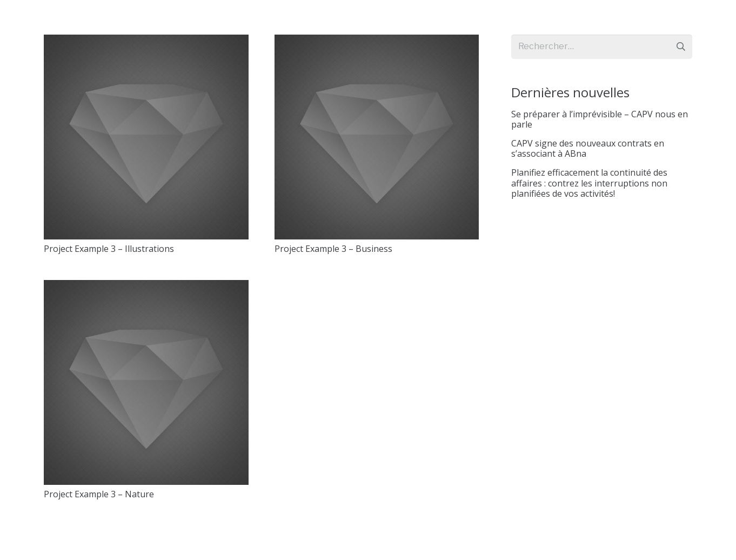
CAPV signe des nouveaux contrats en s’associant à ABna (588, 148)
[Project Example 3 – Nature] (146, 382)
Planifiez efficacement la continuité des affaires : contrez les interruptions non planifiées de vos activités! (589, 183)
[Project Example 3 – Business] (377, 137)
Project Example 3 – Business (333, 249)
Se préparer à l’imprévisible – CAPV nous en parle (600, 119)
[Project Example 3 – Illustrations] (146, 137)
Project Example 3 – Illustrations (109, 249)
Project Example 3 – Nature (99, 494)
